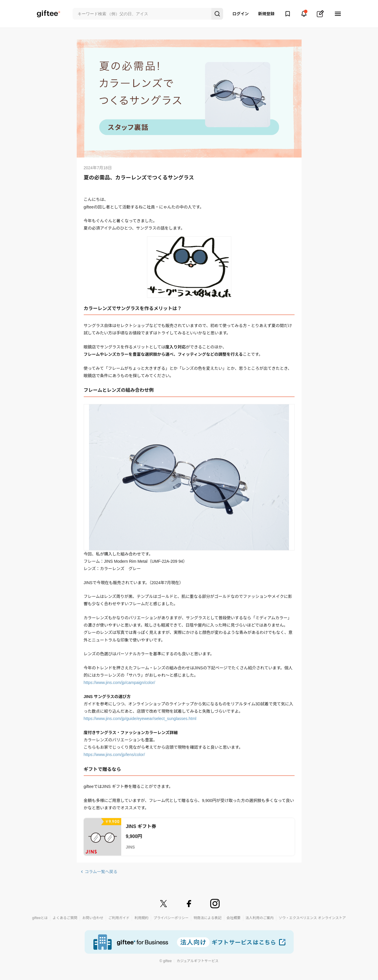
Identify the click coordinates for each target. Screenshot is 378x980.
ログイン (241, 14)
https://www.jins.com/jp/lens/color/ (114, 755)
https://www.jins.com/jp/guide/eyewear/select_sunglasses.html (140, 719)
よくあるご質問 (65, 918)
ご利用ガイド (119, 918)
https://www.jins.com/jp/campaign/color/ (119, 683)
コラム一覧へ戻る (101, 872)
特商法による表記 (208, 918)
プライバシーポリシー (171, 918)
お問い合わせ (93, 918)
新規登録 (266, 14)
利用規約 (141, 918)
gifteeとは (40, 918)
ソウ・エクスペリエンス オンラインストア (312, 918)
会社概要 (234, 918)
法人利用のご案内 (260, 918)
